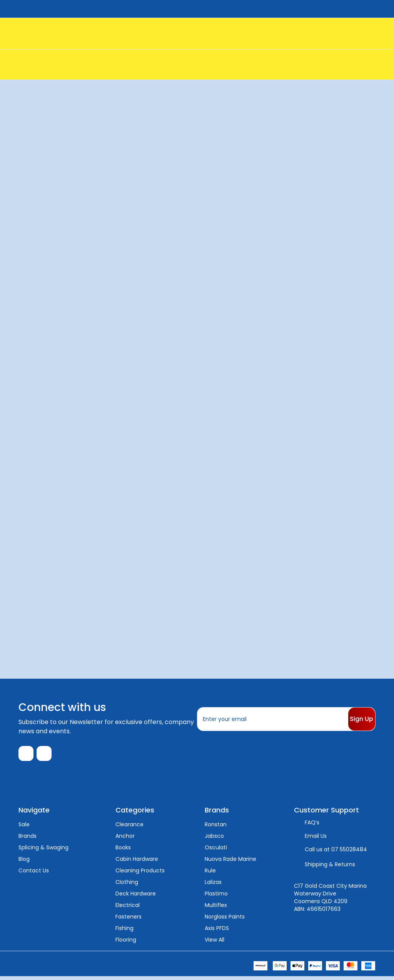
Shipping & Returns (330, 868)
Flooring (126, 943)
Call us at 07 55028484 (336, 853)
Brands (28, 839)
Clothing (127, 885)
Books (123, 851)
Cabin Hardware (137, 862)
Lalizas (213, 885)
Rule (210, 874)
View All (215, 943)
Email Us (316, 839)
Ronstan (216, 828)
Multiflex (216, 909)
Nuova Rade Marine (230, 862)
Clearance (129, 828)
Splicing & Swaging (43, 851)
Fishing (124, 932)
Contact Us (34, 874)
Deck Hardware (136, 897)
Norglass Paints (225, 920)
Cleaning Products (140, 874)
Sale (24, 828)
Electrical (128, 909)
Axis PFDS (217, 932)
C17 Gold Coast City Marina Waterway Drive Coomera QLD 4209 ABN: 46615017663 (330, 901)
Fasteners (129, 920)
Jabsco (214, 839)
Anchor (125, 839)
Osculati (216, 851)
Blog (24, 862)
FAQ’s (312, 826)
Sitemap (115, 967)
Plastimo (216, 897)
